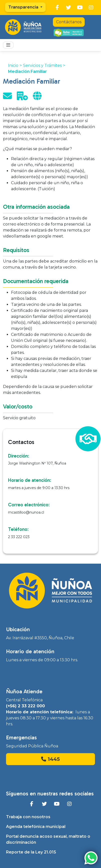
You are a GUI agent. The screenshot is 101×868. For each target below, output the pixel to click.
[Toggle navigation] (8, 45)
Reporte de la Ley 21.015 (31, 852)
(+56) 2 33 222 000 (25, 706)
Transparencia (24, 7)
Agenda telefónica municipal (36, 827)
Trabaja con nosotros (28, 817)
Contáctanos (69, 22)
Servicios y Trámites (42, 65)
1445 (50, 759)
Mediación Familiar (27, 71)
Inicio (13, 65)
